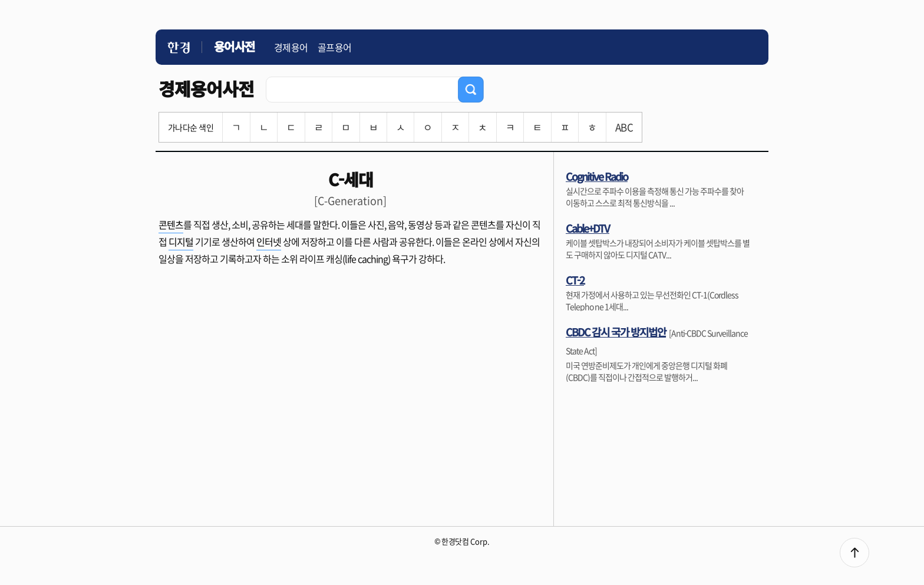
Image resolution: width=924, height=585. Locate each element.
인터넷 (269, 242)
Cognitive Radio (597, 176)
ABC (624, 127)
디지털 (181, 242)
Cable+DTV (588, 228)
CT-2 (575, 280)
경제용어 (291, 47)
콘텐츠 (171, 224)
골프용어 (335, 47)
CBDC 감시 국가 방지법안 (616, 332)
